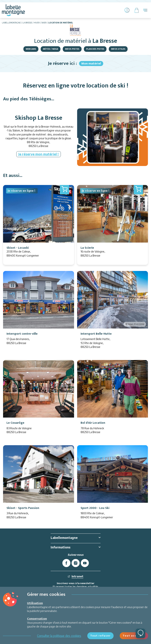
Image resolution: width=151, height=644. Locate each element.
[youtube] (85, 563)
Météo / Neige (51, 49)
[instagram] (76, 563)
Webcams (31, 49)
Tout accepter (134, 636)
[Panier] (137, 10)
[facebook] (66, 563)
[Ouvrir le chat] (140, 633)
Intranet (75, 576)
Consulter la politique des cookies (59, 636)
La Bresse (27, 23)
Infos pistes (72, 49)
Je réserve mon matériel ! (39, 154)
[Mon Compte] (127, 10)
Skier (44, 23)
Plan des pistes (95, 49)
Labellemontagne (11, 23)
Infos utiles (118, 49)
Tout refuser (100, 636)
